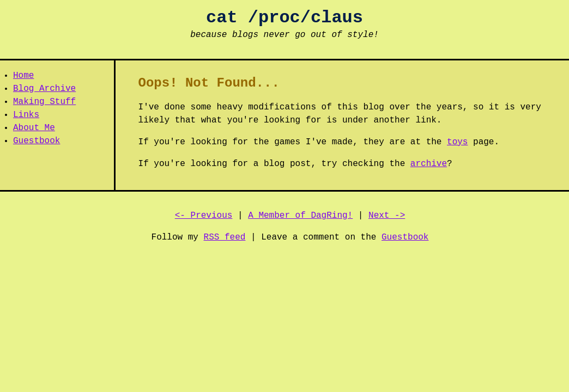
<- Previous (204, 216)
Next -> (387, 216)
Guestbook (37, 141)
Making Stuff (44, 102)
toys (457, 142)
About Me (34, 128)
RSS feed (225, 237)
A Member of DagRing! (300, 216)
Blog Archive (44, 89)
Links (26, 115)
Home (23, 76)
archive (429, 164)
